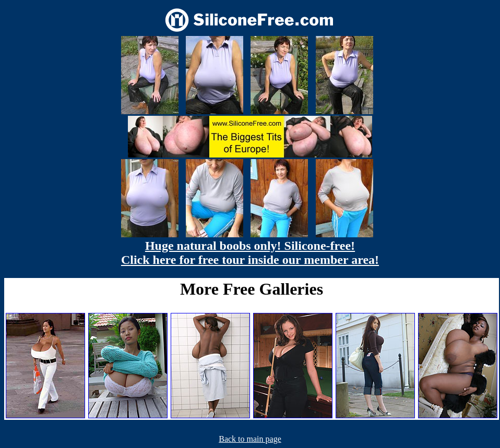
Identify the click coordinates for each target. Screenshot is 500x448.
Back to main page (250, 439)
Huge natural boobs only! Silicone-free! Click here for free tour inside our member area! (250, 253)
